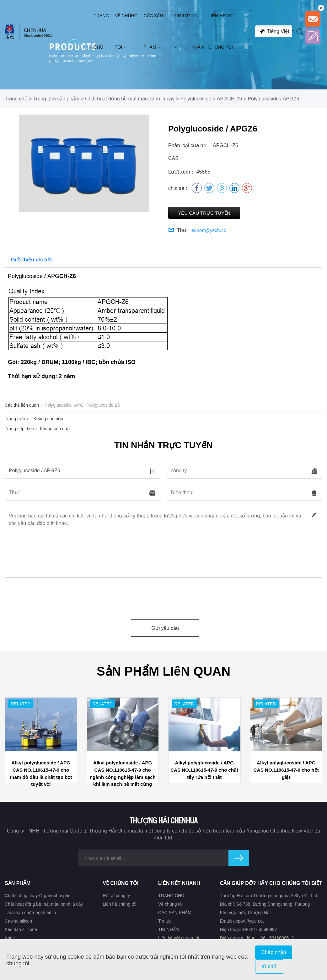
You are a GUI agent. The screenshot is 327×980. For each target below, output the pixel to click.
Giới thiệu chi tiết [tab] (31, 261)
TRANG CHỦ (101, 31)
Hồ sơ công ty (116, 897)
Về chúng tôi (126, 31)
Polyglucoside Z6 (103, 406)
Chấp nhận (274, 952)
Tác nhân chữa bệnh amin (30, 913)
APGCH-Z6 (230, 99)
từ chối (270, 966)
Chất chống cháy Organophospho (38, 897)
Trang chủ (16, 99)
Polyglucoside (196, 99)
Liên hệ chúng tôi (119, 905)
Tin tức (183, 31)
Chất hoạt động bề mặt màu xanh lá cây (130, 99)
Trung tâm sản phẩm (56, 99)
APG (79, 406)
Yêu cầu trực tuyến (212, 214)
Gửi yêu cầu (165, 629)
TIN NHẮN (198, 31)
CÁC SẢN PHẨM (153, 31)
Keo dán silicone (21, 931)
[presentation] (52, 597)
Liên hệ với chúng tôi (221, 31)
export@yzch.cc (209, 231)
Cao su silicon (18, 922)
